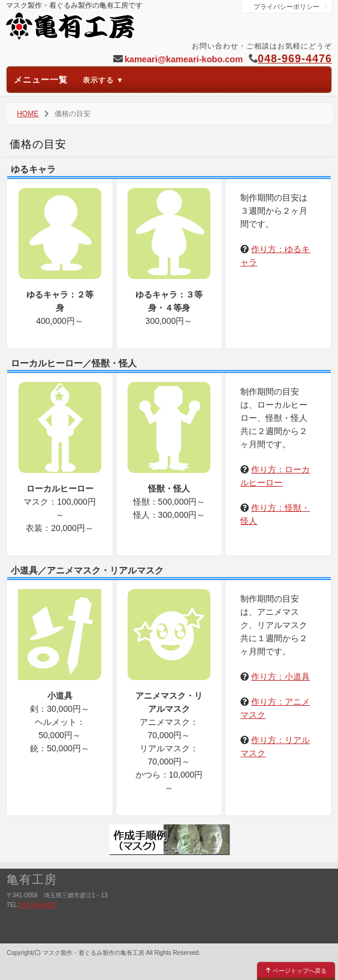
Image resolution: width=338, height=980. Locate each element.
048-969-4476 (295, 59)
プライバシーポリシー (286, 7)
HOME (28, 114)
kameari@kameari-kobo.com (184, 59)
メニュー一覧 (69, 80)
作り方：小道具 (280, 676)
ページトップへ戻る (296, 971)
